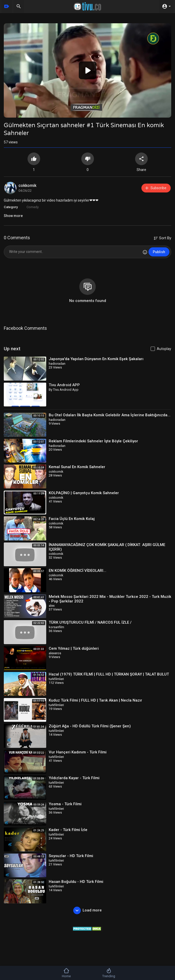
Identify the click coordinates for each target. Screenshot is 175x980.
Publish (159, 252)
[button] (88, 70)
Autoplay (164, 349)
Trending (109, 973)
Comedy (33, 207)
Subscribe (155, 188)
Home (66, 973)
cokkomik (27, 186)
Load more (87, 910)
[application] (87, 70)
